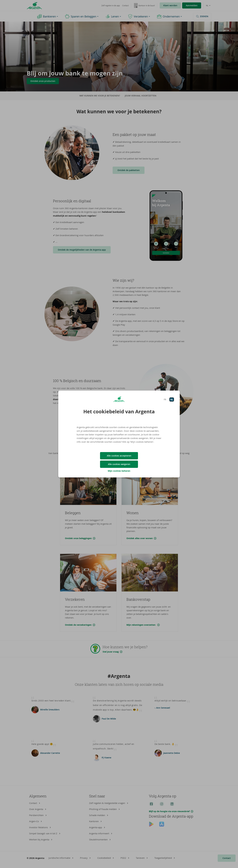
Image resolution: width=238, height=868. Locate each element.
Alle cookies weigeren (119, 464)
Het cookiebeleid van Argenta (119, 412)
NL (172, 399)
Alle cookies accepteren (119, 456)
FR (165, 399)
